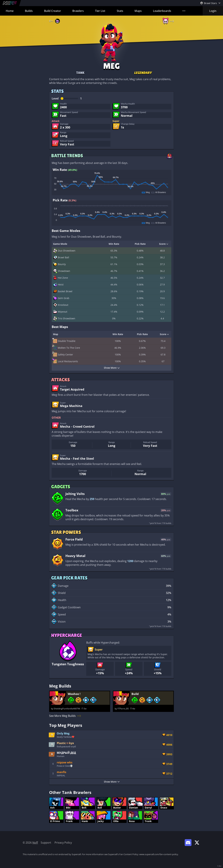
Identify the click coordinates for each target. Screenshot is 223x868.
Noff (35, 843)
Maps (138, 11)
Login (213, 11)
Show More (112, 368)
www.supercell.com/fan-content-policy (159, 854)
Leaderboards (162, 11)
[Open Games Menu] (210, 3)
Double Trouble (64, 341)
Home (10, 11)
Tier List (100, 11)
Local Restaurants (65, 361)
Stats (120, 11)
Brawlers (78, 11)
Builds (29, 11)
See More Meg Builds (65, 716)
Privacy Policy (63, 843)
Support (46, 843)
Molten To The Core (67, 348)
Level (67, 98)
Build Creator (53, 11)
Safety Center (63, 355)
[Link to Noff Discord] (188, 843)
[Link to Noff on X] (197, 843)
